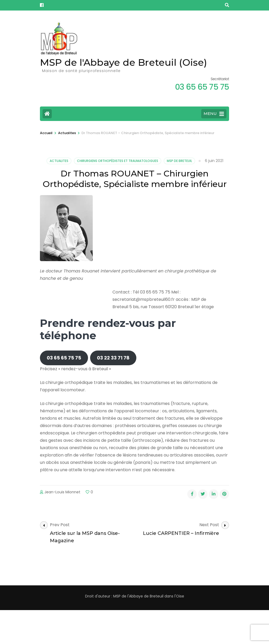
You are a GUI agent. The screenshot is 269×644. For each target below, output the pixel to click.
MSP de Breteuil (179, 161)
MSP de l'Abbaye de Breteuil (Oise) (123, 62)
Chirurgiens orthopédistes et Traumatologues (118, 161)
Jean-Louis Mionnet (62, 492)
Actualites (59, 161)
